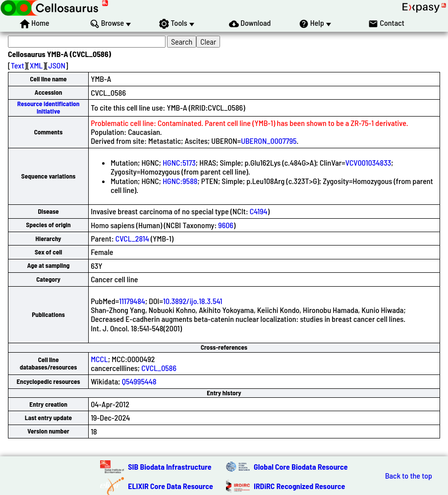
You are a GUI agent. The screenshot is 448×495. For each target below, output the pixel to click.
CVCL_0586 (159, 368)
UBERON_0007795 (269, 141)
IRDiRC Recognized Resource (299, 486)
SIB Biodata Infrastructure (169, 466)
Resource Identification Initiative (49, 107)
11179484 (132, 301)
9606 (226, 225)
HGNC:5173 (179, 162)
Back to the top (409, 476)
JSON (57, 65)
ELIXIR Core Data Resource (170, 486)
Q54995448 (139, 381)
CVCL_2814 (132, 238)
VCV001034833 (368, 162)
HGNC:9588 (180, 181)
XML (36, 65)
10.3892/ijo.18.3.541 (193, 301)
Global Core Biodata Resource (301, 466)
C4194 (259, 211)
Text (18, 65)
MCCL (99, 359)
